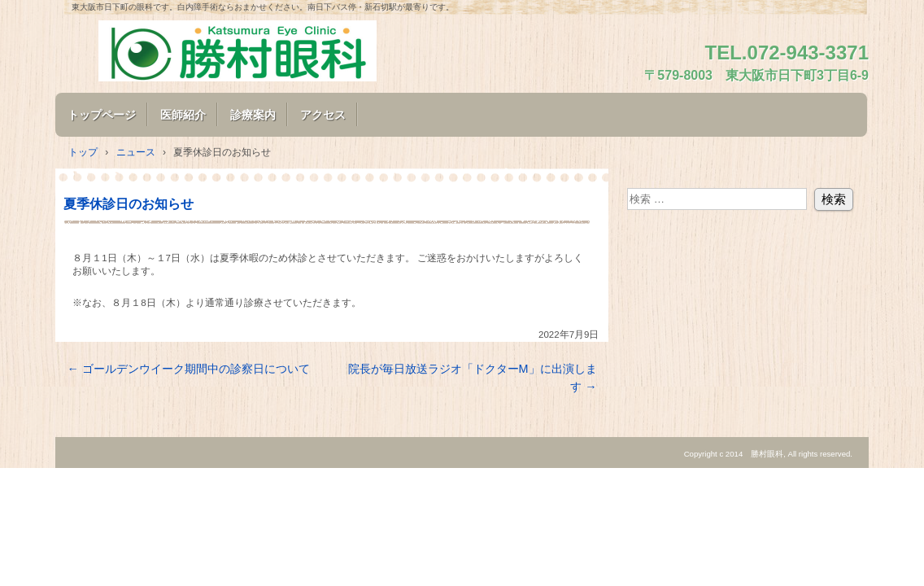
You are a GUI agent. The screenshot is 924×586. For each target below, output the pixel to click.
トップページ (102, 115)
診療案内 (253, 115)
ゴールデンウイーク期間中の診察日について (188, 369)
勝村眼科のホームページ (251, 51)
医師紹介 (183, 115)
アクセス (323, 115)
